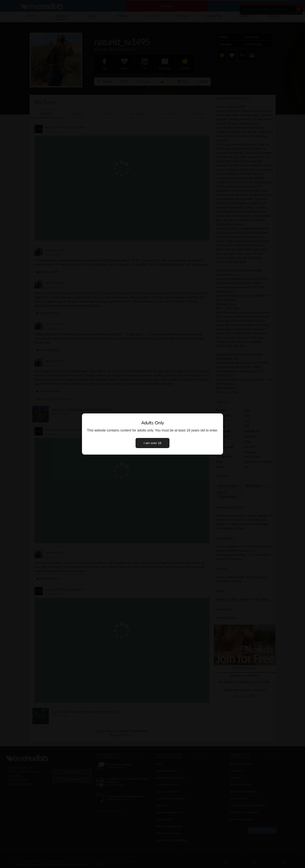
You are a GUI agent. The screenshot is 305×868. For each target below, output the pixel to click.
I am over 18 (153, 443)
